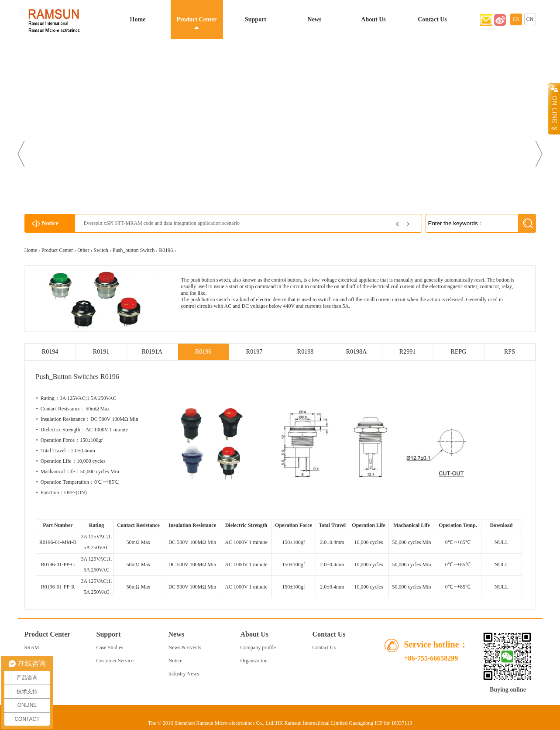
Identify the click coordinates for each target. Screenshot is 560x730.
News (315, 19)
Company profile (258, 647)
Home (138, 19)
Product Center (197, 19)
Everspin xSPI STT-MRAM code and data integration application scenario (162, 223)
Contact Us (432, 19)
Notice (175, 661)
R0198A (356, 352)
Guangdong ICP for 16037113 (380, 723)
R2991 (407, 352)
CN (530, 19)
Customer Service (115, 661)
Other (83, 250)
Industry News (184, 674)
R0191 (101, 352)
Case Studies (110, 647)
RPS (510, 352)
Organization (254, 661)
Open (554, 109)
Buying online (508, 690)
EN (516, 19)
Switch (101, 250)
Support (256, 19)
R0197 (254, 352)
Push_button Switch (134, 250)
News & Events (185, 647)
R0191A (152, 352)
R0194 (50, 352)
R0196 (166, 250)
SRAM (32, 647)
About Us (373, 19)
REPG (459, 352)
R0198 (305, 352)
